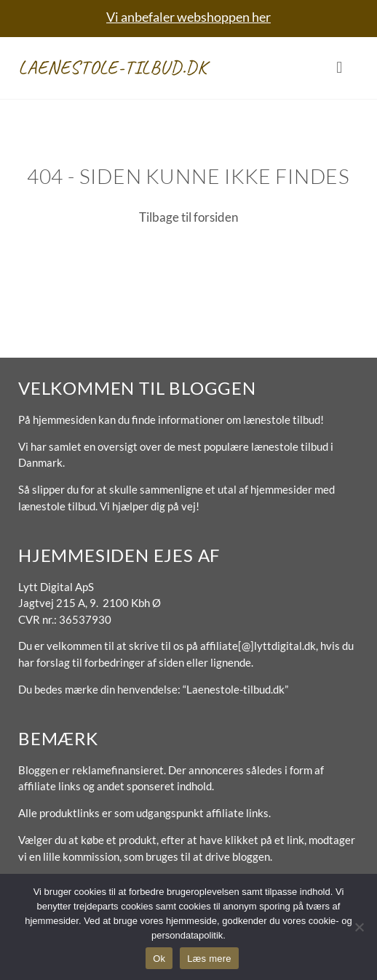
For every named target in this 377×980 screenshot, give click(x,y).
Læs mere (209, 959)
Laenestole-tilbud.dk (113, 67)
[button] (340, 68)
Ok (159, 959)
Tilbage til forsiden (188, 217)
